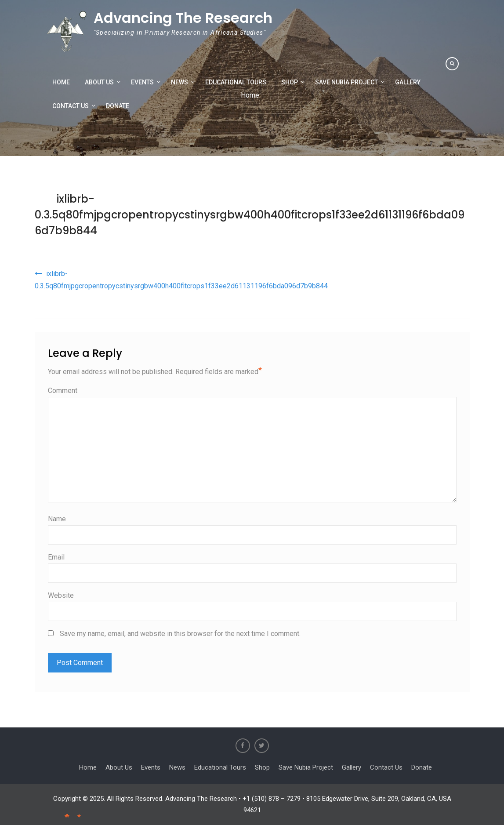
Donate (118, 106)
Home (61, 82)
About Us (99, 82)
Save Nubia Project (346, 82)
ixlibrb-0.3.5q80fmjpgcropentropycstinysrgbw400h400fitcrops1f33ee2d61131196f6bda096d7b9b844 (250, 215)
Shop (290, 82)
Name (57, 519)
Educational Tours (236, 82)
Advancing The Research (183, 18)
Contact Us (71, 106)
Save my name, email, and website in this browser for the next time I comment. (180, 634)
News (179, 82)
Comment (63, 391)
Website (61, 595)
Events (142, 82)
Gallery (408, 82)
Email (56, 557)
